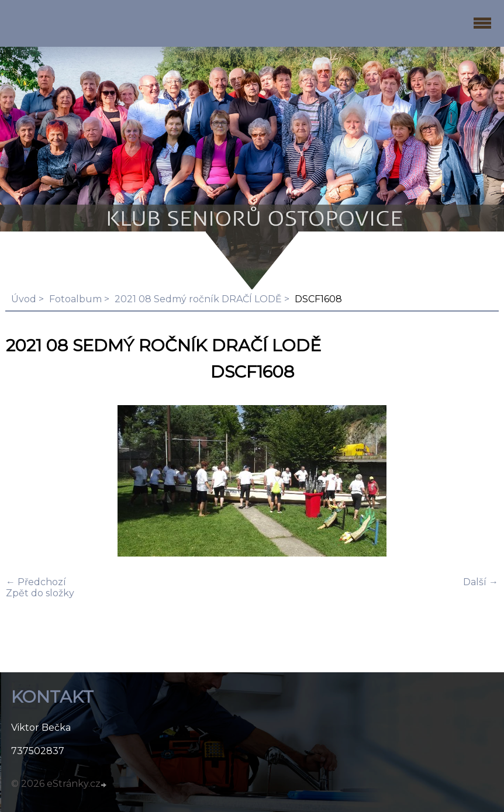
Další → (481, 582)
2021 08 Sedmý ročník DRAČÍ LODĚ (198, 299)
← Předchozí (36, 582)
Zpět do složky (40, 593)
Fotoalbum (75, 299)
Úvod (24, 299)
